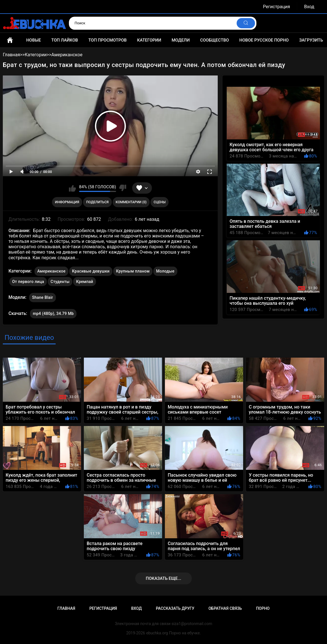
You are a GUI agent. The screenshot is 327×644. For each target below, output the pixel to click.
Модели (181, 40)
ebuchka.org (157, 633)
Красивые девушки (91, 271)
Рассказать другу (175, 608)
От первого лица (28, 282)
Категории (149, 40)
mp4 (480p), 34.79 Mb (53, 314)
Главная (10, 40)
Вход (309, 7)
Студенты (60, 282)
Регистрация (276, 7)
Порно (263, 608)
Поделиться (97, 202)
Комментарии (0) (131, 202)
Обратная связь (225, 608)
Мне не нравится (123, 188)
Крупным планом (133, 271)
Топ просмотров (108, 40)
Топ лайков (65, 40)
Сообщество (215, 40)
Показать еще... (163, 578)
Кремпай (84, 282)
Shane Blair (42, 296)
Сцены (160, 202)
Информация (67, 202)
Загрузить (311, 40)
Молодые (165, 271)
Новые (34, 40)
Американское (51, 271)
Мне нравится (72, 188)
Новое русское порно (264, 40)
